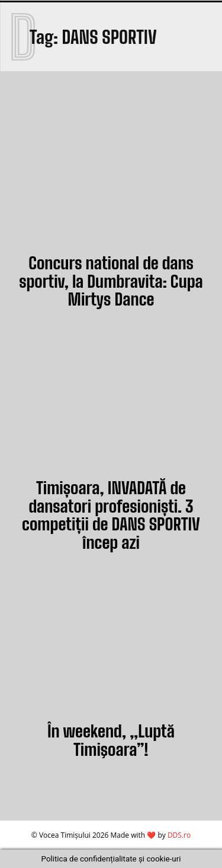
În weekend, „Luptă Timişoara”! (111, 740)
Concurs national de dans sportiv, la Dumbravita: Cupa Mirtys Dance (111, 281)
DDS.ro (179, 835)
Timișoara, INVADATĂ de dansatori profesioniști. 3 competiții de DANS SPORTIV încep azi (111, 515)
